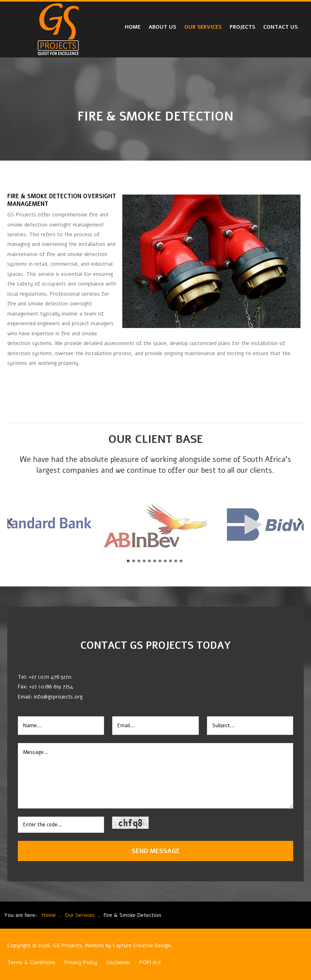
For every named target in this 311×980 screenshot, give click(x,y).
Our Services (203, 27)
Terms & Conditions (31, 963)
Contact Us (280, 27)
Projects (242, 27)
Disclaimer (118, 963)
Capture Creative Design (142, 946)
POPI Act (150, 963)
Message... (155, 776)
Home (133, 27)
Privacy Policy (81, 963)
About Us (162, 27)
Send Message (156, 851)
